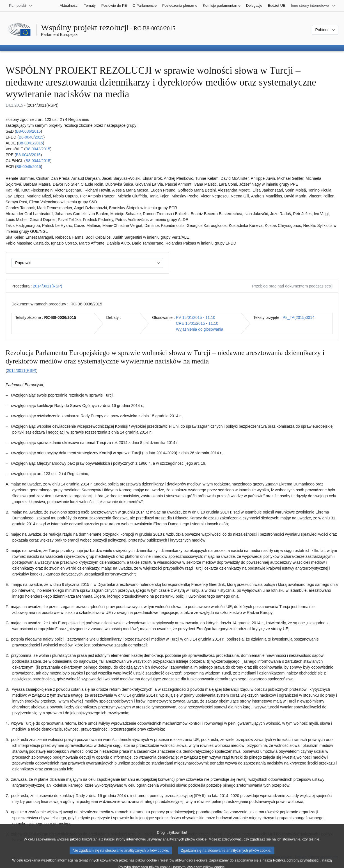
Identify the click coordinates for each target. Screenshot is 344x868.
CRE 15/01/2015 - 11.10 (197, 323)
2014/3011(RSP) (47, 286)
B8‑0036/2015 (28, 131)
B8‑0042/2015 (38, 149)
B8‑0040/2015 (31, 137)
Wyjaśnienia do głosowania (200, 329)
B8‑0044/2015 (38, 161)
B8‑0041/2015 (31, 143)
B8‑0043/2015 (28, 155)
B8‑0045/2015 (29, 167)
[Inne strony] (313, 6)
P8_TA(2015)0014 (298, 317)
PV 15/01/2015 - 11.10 (196, 317)
